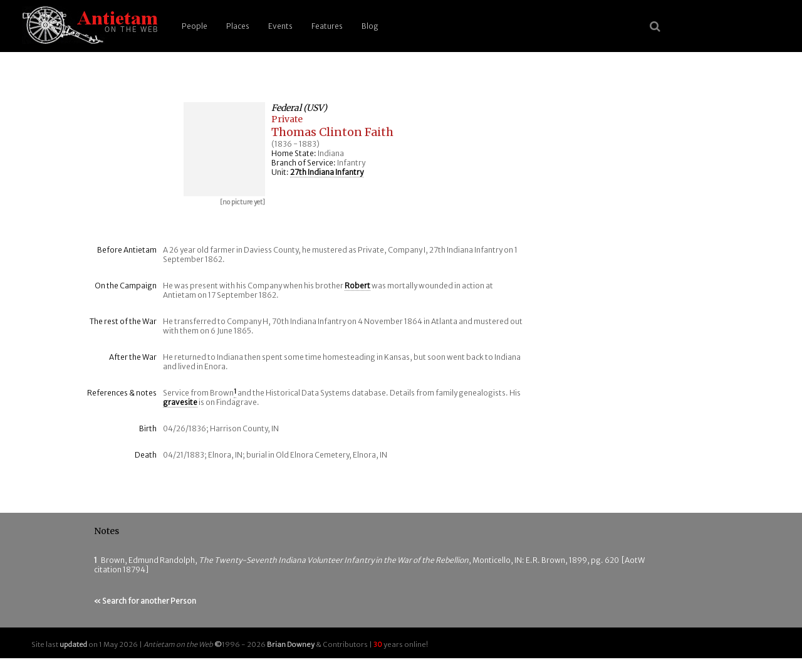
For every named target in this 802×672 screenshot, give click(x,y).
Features (327, 26)
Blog (370, 26)
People (195, 26)
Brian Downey (291, 644)
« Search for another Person (145, 601)
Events (280, 26)
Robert (357, 286)
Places (238, 26)
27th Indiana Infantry (327, 172)
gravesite (180, 402)
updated (73, 644)
